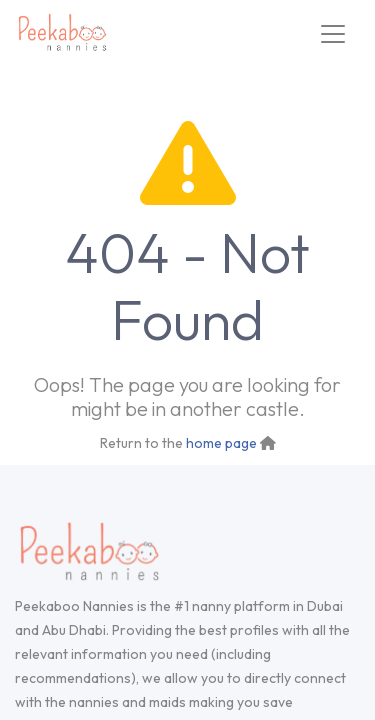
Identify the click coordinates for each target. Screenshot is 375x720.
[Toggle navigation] (333, 34)
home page (221, 443)
